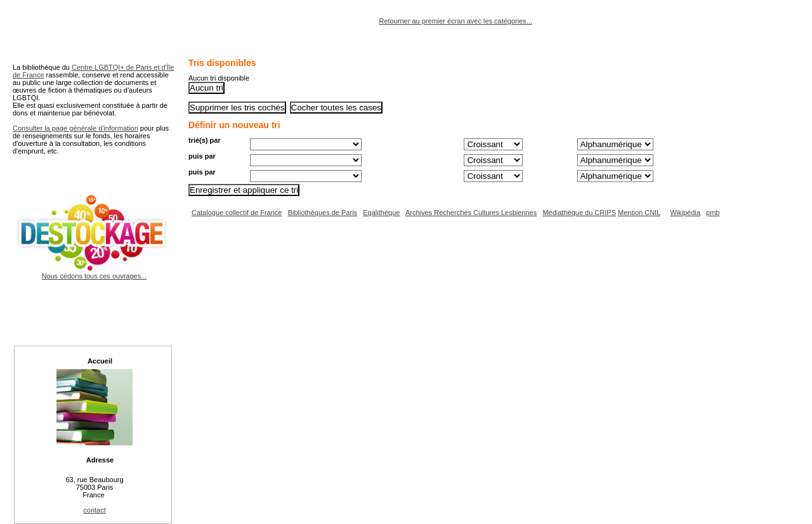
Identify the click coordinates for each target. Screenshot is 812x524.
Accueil (100, 361)
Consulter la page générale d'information (75, 128)
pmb (713, 213)
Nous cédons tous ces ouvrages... (94, 272)
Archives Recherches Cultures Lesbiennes (471, 213)
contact (94, 510)
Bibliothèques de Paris (323, 213)
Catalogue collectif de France (237, 213)
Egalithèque (381, 213)
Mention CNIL (639, 213)
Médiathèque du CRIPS (579, 213)
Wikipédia (685, 213)
